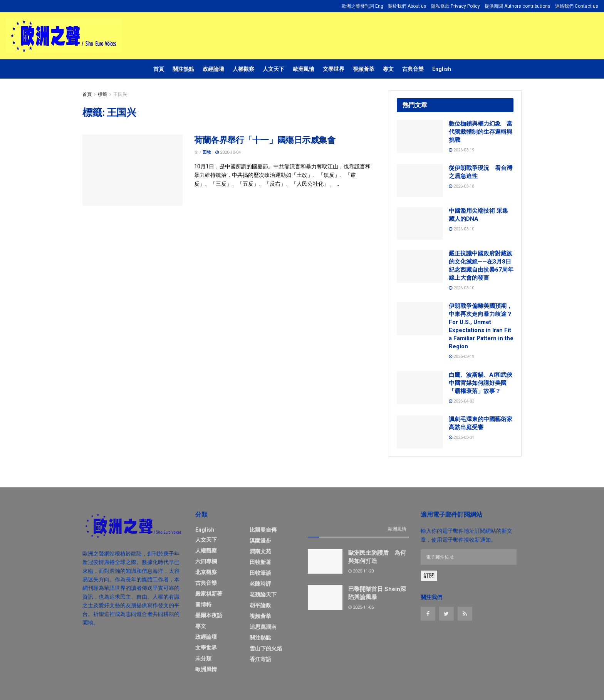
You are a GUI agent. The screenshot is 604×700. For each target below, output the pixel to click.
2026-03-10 (461, 229)
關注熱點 (183, 69)
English (442, 69)
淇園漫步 (260, 541)
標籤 (102, 94)
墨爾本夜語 (209, 615)
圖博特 (203, 604)
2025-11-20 (361, 571)
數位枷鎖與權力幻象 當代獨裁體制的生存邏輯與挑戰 (481, 132)
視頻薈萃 (364, 69)
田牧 (207, 152)
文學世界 (334, 69)
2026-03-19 (461, 150)
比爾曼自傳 (263, 530)
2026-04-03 (461, 401)
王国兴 (120, 94)
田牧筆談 (260, 573)
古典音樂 (413, 69)
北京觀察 (206, 572)
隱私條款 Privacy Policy (456, 6)
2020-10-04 (228, 152)
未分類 (203, 658)
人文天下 (273, 69)
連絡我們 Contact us (577, 6)
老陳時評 (260, 584)
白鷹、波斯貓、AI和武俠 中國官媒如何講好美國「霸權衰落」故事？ (481, 383)
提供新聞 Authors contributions (518, 6)
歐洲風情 (304, 69)
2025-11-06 (361, 607)
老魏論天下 (263, 594)
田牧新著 (260, 562)
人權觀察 (243, 69)
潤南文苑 (260, 551)
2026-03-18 (461, 186)
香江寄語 (260, 659)
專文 (388, 69)
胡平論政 (260, 605)
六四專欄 (206, 561)
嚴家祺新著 (209, 594)
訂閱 (429, 576)
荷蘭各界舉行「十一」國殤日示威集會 (265, 140)
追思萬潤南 (263, 627)
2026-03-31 (461, 437)
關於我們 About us (407, 6)
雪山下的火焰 (266, 648)
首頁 (159, 69)
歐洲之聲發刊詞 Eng (362, 6)
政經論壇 (213, 69)
